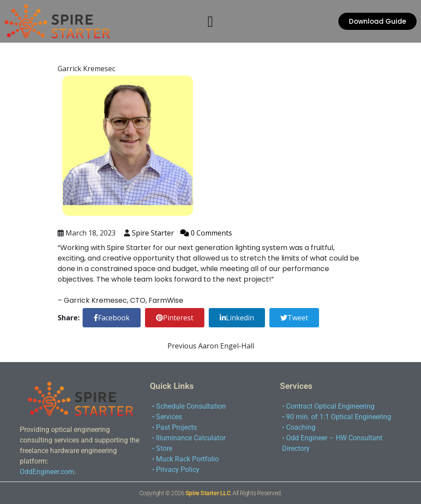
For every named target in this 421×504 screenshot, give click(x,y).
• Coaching (299, 427)
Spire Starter (154, 233)
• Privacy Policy (176, 470)
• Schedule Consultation (189, 406)
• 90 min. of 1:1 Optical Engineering (337, 417)
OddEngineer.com (47, 472)
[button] (210, 22)
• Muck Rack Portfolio (185, 459)
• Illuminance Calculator (189, 438)
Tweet (294, 318)
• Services (167, 417)
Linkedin (237, 318)
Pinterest (175, 318)
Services (296, 386)
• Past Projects (174, 427)
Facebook (112, 318)
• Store (162, 448)
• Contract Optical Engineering (328, 406)
